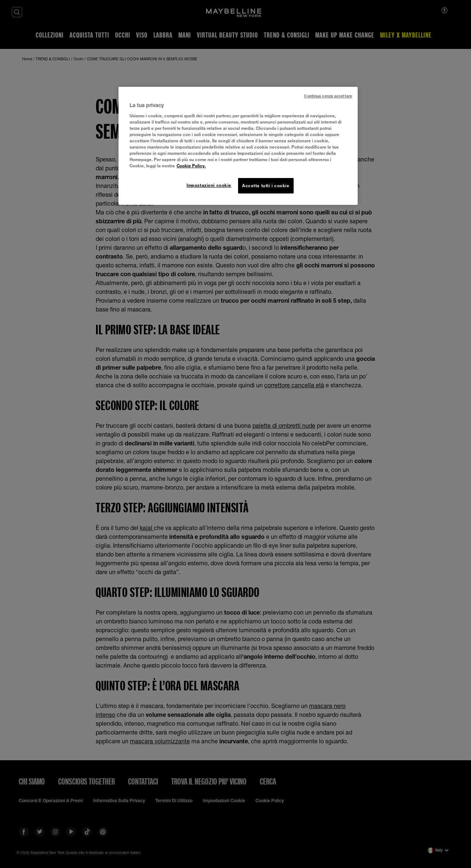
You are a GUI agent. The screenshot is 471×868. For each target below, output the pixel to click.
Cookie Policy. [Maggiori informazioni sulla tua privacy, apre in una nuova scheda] (191, 166)
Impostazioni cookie (209, 185)
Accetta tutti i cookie (266, 186)
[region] (238, 146)
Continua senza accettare (328, 96)
